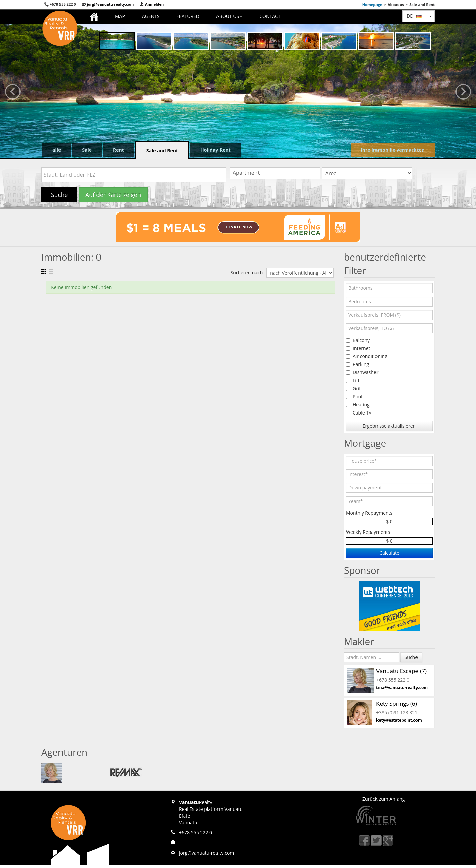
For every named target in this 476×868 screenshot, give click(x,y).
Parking (358, 364)
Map (120, 16)
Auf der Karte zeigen (113, 195)
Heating (358, 405)
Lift (353, 380)
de (414, 16)
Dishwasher (362, 372)
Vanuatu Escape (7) (401, 671)
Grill (354, 388)
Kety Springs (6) (397, 703)
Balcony (358, 340)
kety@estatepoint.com (399, 720)
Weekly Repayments (368, 532)
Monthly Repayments (369, 513)
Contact (270, 16)
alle (57, 150)
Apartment (275, 173)
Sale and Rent (162, 150)
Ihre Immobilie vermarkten (393, 150)
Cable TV (359, 413)
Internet (358, 348)
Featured (188, 16)
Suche (59, 195)
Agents (151, 16)
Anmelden (151, 4)
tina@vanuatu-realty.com (402, 688)
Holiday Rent (215, 150)
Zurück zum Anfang (384, 799)
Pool (354, 397)
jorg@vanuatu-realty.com (108, 4)
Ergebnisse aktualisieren (389, 426)
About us (229, 16)
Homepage (372, 5)
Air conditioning (367, 356)
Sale (87, 150)
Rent (118, 150)
